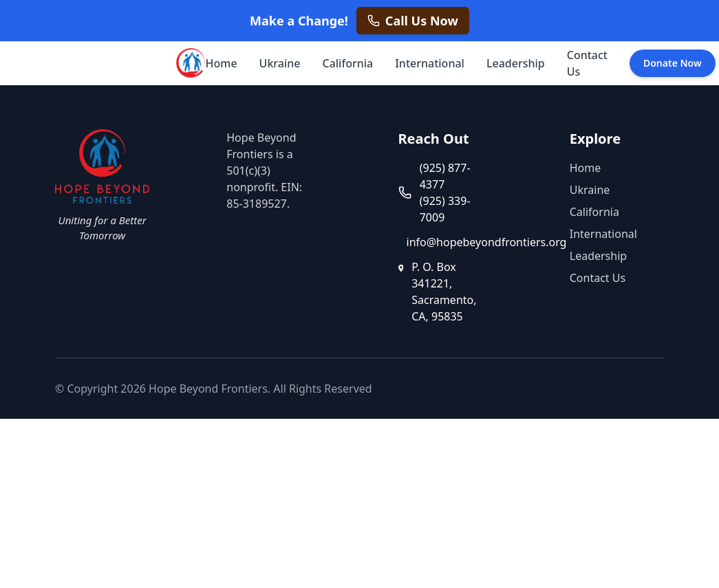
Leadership (516, 63)
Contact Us (587, 63)
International (430, 63)
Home (222, 63)
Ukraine (280, 63)
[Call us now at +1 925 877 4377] (413, 21)
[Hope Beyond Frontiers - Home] (189, 63)
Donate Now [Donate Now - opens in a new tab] (673, 63)
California (347, 63)
